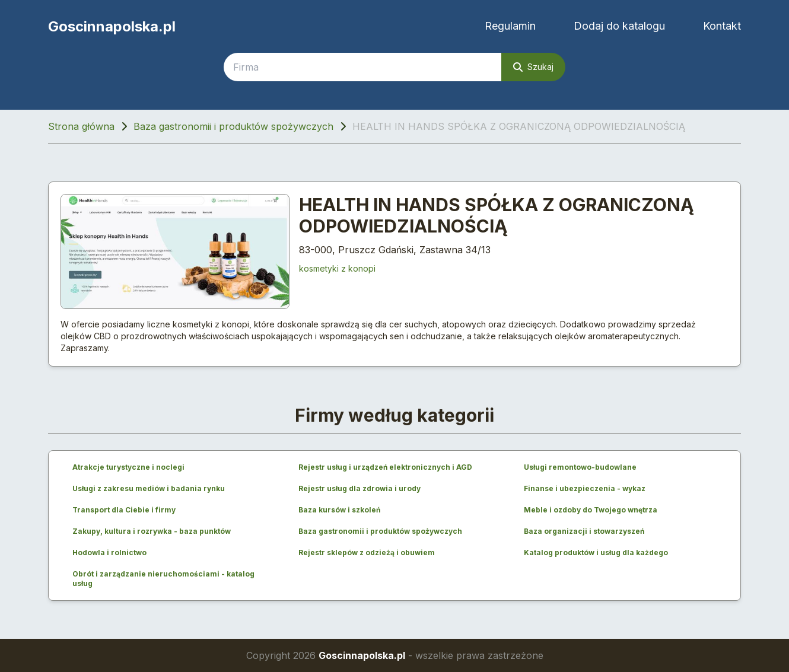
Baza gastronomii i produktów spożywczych (233, 126)
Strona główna (81, 126)
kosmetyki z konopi (337, 268)
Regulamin (510, 26)
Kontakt (722, 26)
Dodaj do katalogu (619, 26)
